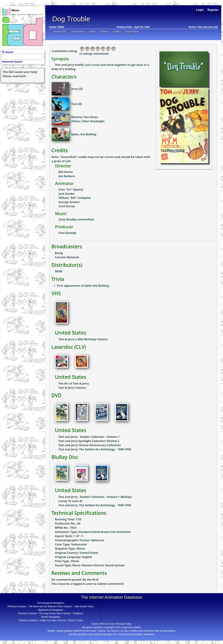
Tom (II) (77, 104)
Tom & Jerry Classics (72, 388)
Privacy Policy (124, 624)
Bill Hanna (66, 172)
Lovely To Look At (70, 501)
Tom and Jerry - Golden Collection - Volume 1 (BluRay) (95, 497)
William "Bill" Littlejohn (75, 198)
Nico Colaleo (131, 631)
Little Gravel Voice (84, 606)
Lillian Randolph (92, 121)
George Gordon (69, 202)
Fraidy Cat (45, 620)
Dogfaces (78, 613)
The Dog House (47, 613)
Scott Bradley (68, 219)
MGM (61, 27)
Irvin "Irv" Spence (71, 189)
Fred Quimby (67, 233)
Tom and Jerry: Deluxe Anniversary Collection (90, 445)
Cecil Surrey (67, 206)
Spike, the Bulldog (84, 134)
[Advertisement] (22, 106)
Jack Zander (67, 194)
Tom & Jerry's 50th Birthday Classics (83, 339)
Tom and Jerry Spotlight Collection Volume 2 (89, 441)
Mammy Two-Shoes (85, 117)
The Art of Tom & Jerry (74, 383)
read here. (20, 76)
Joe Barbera (67, 176)
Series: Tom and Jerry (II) (203, 27)
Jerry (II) (77, 89)
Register (213, 10)
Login (200, 10)
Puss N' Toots (75, 620)
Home (95, 624)
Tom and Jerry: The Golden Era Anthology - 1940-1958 (95, 449)
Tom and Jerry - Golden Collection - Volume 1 (89, 437)
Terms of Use (107, 624)
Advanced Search (12, 62)
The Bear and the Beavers (43, 606)
